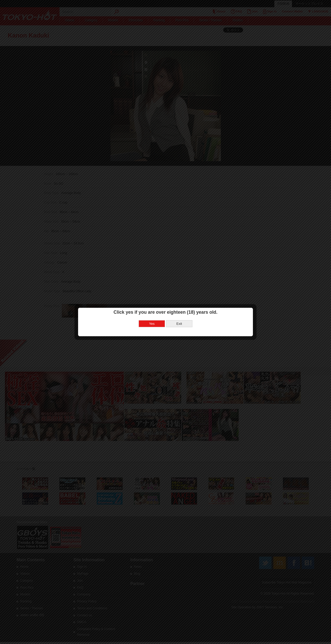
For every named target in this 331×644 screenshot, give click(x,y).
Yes (152, 323)
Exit (179, 323)
